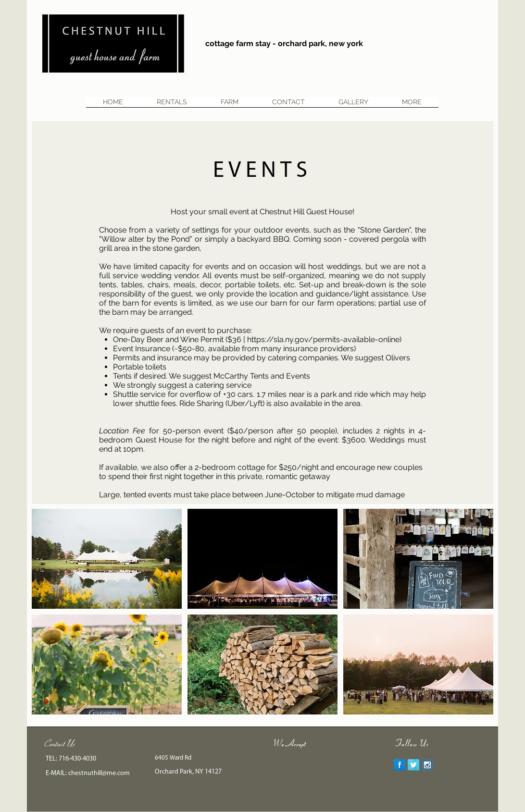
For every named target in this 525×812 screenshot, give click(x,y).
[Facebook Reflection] (400, 765)
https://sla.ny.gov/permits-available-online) (324, 339)
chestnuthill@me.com (99, 773)
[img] (281, 765)
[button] (107, 559)
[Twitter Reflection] (413, 765)
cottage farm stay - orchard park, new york (284, 43)
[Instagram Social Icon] (427, 765)
